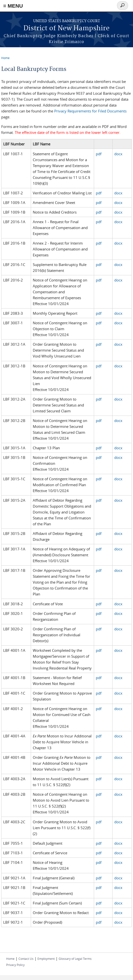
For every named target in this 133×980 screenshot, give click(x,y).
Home (5, 58)
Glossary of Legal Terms (75, 959)
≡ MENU (13, 6)
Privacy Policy (15, 965)
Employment (46, 959)
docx (118, 154)
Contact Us (26, 959)
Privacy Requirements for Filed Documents (90, 111)
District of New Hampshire (66, 28)
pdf (99, 154)
